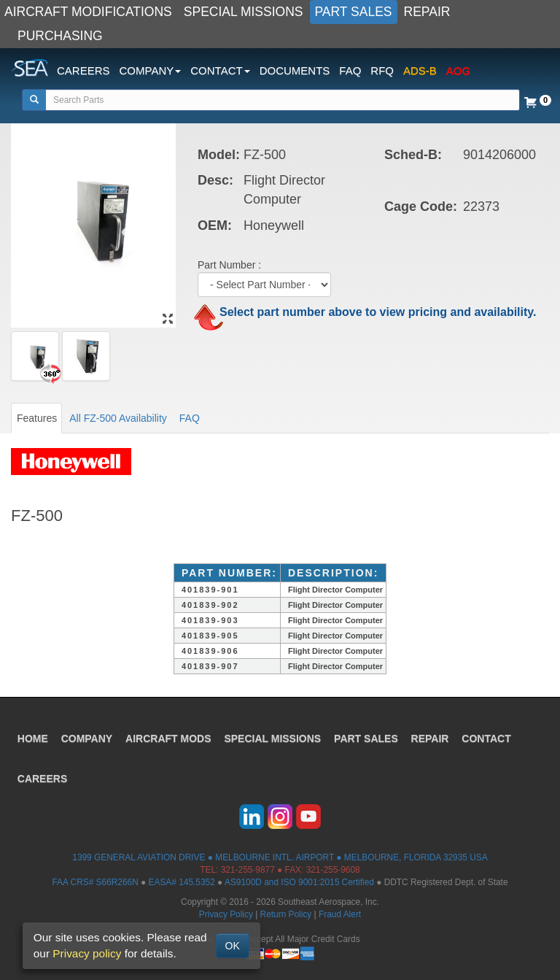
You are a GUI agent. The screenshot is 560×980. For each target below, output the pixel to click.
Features (37, 418)
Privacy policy (87, 953)
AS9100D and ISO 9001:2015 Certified (299, 882)
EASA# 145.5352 (182, 882)
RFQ (382, 70)
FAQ (350, 70)
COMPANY (87, 738)
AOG (458, 70)
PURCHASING (60, 36)
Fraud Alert (340, 914)
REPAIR (427, 12)
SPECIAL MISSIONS (244, 12)
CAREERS (83, 70)
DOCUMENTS (295, 70)
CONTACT (487, 738)
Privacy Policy (226, 914)
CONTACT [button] (220, 70)
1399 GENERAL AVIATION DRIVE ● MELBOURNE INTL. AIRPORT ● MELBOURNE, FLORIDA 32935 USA (280, 857)
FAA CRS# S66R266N (95, 882)
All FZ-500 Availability (118, 418)
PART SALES (354, 12)
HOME (33, 738)
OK (233, 946)
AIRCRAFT (169, 738)
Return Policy (286, 914)
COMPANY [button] (151, 70)
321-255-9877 (248, 870)
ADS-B (420, 70)
